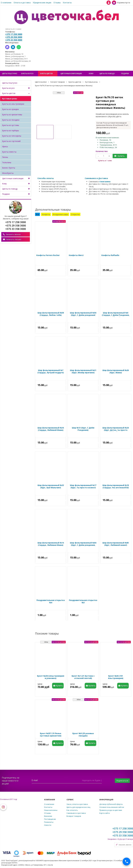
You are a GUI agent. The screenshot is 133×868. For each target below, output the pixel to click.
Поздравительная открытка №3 (83, 602)
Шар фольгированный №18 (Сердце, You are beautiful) (116, 487)
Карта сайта (104, 813)
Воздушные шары (60, 214)
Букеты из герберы (10, 130)
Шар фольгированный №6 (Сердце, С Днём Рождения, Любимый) (116, 316)
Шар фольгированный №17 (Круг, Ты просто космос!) (83, 487)
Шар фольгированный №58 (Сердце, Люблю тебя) (51, 315)
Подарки (6, 194)
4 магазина (105, 182)
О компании (6, 3)
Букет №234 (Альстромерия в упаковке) (51, 678)
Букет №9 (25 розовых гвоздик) (83, 735)
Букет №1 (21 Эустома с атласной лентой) (83, 678)
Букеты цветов (9, 93)
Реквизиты (49, 822)
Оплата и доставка (22, 3)
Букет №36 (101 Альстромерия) (116, 678)
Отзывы (57, 3)
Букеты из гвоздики (11, 120)
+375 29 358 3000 (14, 37)
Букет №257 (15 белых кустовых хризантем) (51, 735)
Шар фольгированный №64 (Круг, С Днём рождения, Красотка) (83, 546)
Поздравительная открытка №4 (51, 602)
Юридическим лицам (42, 3)
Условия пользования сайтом (112, 807)
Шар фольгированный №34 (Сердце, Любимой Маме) (51, 430)
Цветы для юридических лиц (78, 807)
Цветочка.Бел (41, 82)
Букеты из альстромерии (13, 104)
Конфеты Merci (76, 256)
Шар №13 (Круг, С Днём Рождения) (83, 430)
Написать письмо (14, 239)
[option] (63, 108)
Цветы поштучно (10, 83)
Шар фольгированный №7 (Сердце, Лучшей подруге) (51, 372)
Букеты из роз (8, 88)
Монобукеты (8, 173)
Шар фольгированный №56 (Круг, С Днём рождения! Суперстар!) (83, 316)
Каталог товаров (58, 82)
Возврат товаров (74, 816)
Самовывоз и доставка (76, 813)
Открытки (75, 214)
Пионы (5, 157)
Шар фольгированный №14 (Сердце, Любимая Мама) (51, 545)
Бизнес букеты (9, 168)
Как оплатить (72, 810)
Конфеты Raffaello (110, 256)
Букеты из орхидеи (10, 109)
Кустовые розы (10, 99)
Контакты (67, 3)
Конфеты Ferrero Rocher (47, 256)
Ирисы (5, 146)
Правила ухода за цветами (111, 810)
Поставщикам (50, 819)
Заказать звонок (13, 234)
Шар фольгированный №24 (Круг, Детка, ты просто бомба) (116, 431)
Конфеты (46, 214)
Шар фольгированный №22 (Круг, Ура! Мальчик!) (51, 487)
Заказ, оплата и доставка (77, 804)
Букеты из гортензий (11, 141)
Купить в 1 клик (105, 160)
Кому (4, 184)
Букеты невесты (9, 152)
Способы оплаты (46, 178)
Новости (48, 825)
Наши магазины (51, 810)
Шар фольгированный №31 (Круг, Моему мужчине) (83, 372)
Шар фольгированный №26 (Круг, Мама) (116, 372)
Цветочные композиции (13, 178)
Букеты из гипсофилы (12, 136)
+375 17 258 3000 (14, 34)
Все (37, 214)
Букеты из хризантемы (12, 115)
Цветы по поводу (10, 189)
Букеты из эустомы (11, 125)
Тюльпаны (7, 162)
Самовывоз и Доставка (96, 178)
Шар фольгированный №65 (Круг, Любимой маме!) (116, 545)
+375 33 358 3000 (14, 40)
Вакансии (48, 816)
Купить (121, 156)
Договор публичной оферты (111, 804)
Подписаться (121, 781)
